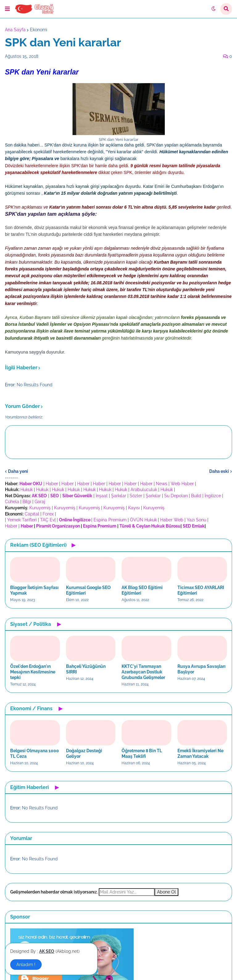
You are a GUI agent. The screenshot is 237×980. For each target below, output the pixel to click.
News (162, 484)
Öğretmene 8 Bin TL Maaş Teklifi (142, 753)
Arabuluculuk (144, 490)
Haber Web (172, 520)
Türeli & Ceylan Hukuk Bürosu (150, 526)
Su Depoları (176, 496)
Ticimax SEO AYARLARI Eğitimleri (201, 590)
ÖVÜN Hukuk (143, 520)
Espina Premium (110, 520)
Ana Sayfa (15, 30)
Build (196, 496)
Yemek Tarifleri (22, 520)
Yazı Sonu (196, 520)
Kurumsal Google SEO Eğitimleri (88, 590)
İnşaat (102, 496)
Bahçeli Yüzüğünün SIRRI (86, 669)
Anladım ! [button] (26, 965)
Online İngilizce (75, 520)
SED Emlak (194, 526)
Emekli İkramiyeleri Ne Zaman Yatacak (200, 753)
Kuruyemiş (40, 508)
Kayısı (134, 508)
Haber (52, 484)
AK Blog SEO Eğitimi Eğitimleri (142, 590)
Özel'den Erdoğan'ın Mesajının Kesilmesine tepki (33, 672)
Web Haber (182, 484)
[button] (7, 9)
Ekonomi (39, 30)
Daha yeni (18, 471)
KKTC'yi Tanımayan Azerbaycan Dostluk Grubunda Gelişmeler (143, 672)
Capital (32, 514)
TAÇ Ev (47, 520)
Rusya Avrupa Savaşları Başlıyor (202, 669)
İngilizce (213, 496)
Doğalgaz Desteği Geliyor (84, 753)
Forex (48, 514)
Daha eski (219, 471)
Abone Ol (166, 892)
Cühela (12, 502)
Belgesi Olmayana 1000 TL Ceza (35, 753)
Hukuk (27, 490)
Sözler (136, 496)
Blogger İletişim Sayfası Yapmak (34, 590)
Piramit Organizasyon (58, 526)
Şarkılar (119, 496)
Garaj (40, 502)
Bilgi (27, 502)
